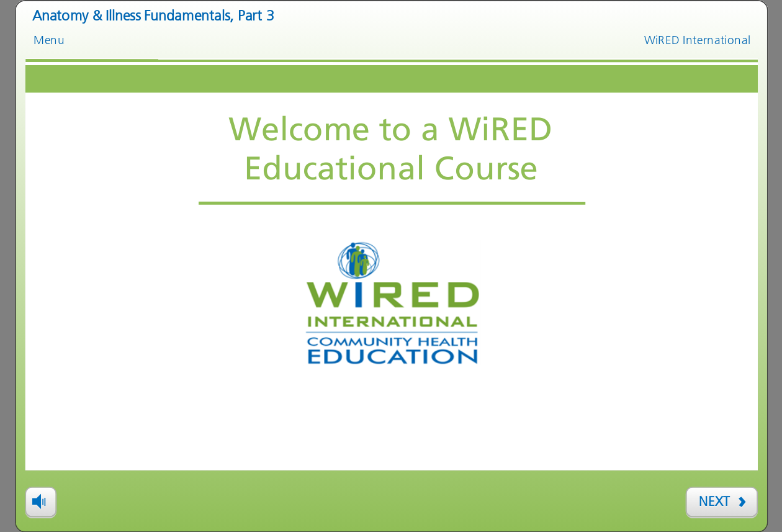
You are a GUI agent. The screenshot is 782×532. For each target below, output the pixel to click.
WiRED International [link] (698, 39)
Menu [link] (49, 39)
